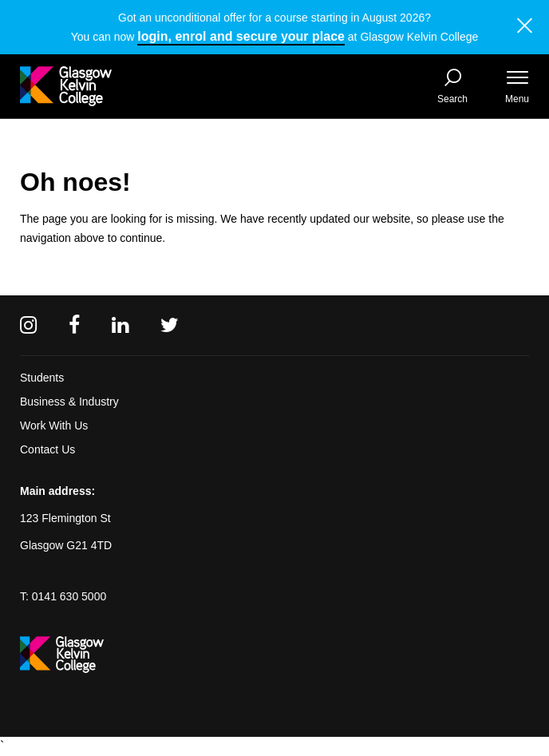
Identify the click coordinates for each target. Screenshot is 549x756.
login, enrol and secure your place (241, 36)
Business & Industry (69, 402)
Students (42, 378)
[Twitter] (170, 325)
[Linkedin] (120, 325)
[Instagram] (28, 325)
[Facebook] (74, 325)
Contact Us (47, 449)
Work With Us (54, 425)
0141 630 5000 (69, 596)
